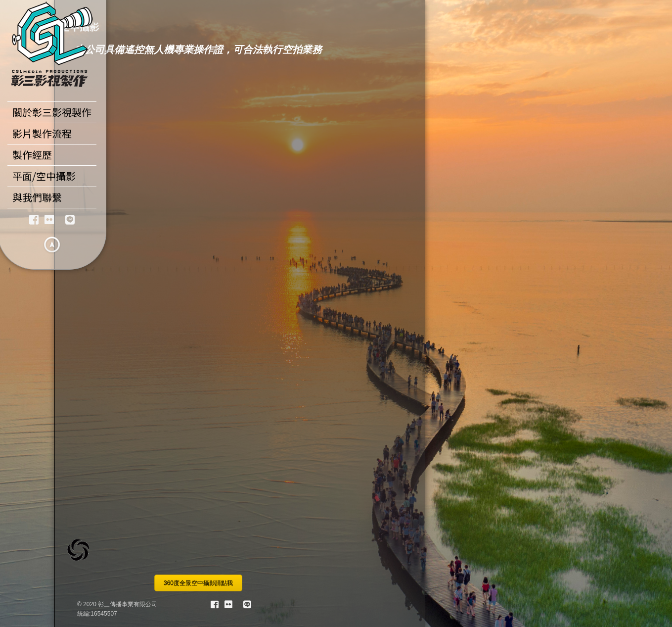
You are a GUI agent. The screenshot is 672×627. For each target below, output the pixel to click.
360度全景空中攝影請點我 (198, 583)
